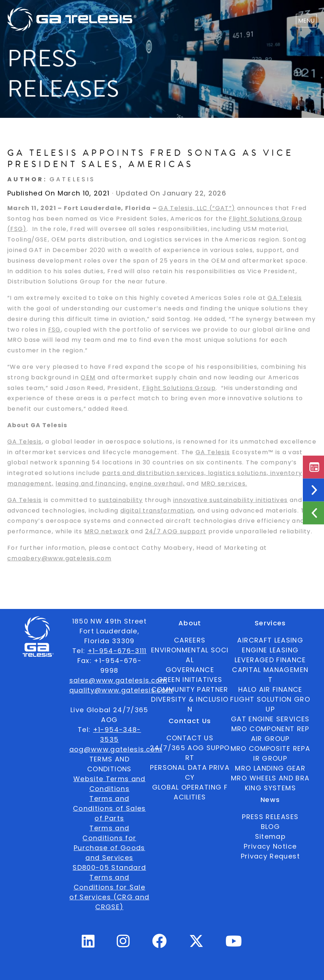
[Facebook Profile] (160, 944)
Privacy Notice (270, 846)
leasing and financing (91, 494)
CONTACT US (190, 738)
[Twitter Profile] (196, 946)
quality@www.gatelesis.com (121, 690)
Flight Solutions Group (179, 398)
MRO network (107, 542)
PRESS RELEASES (270, 817)
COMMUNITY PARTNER (190, 689)
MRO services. (224, 494)
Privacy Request (270, 856)
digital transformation (157, 520)
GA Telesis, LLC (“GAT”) (197, 218)
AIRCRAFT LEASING (270, 640)
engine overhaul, (157, 494)
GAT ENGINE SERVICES (270, 719)
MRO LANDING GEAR (270, 768)
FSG (55, 340)
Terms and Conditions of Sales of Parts (109, 808)
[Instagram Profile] (123, 944)
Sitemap (270, 836)
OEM (88, 388)
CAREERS (190, 640)
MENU (306, 21)
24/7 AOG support (176, 542)
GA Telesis (285, 308)
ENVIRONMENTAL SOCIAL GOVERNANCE (190, 660)
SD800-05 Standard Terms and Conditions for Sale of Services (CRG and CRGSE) (109, 887)
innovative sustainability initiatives (231, 510)
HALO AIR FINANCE (270, 689)
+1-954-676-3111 (117, 651)
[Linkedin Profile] (88, 944)
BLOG (270, 827)
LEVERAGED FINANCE (270, 660)
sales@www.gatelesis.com (118, 680)
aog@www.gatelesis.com (116, 749)
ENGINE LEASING (270, 650)
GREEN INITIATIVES (190, 680)
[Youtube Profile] (234, 944)
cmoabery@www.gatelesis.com (59, 569)
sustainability (121, 510)
